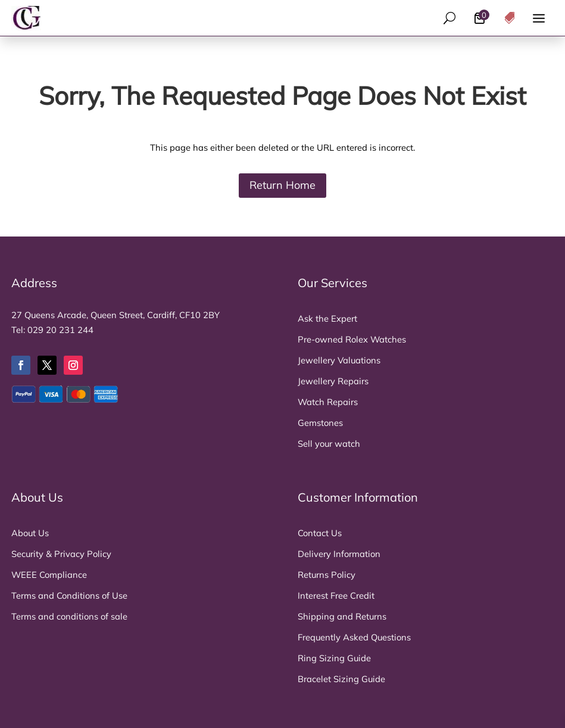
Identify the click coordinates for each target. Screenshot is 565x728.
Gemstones (320, 423)
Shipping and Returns (342, 616)
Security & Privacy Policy (61, 554)
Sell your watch (329, 444)
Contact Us (320, 533)
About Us (30, 533)
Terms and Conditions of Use (69, 595)
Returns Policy (327, 575)
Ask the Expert (327, 318)
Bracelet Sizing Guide (341, 679)
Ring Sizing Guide (334, 658)
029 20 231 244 (60, 330)
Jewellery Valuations (339, 360)
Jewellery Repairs (333, 381)
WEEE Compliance (49, 575)
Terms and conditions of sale (69, 616)
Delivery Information (339, 554)
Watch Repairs (328, 402)
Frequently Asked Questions (354, 637)
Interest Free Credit (336, 595)
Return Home (282, 185)
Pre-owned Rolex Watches (352, 339)
